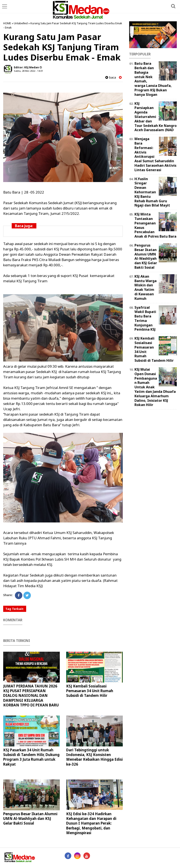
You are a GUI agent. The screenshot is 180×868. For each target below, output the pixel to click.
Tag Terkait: (15, 609)
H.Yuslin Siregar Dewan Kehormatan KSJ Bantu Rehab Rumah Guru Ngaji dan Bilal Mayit (152, 192)
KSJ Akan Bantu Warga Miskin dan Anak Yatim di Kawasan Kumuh (146, 287)
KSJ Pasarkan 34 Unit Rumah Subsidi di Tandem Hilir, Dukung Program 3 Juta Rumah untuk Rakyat (31, 757)
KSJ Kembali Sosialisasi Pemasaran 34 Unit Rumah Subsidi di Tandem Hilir (90, 691)
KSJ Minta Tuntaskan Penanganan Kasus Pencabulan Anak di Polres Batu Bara (155, 225)
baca (111, 77)
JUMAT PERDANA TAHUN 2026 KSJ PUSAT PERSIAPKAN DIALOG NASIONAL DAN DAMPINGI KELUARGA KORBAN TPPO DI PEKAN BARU (31, 695)
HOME (7, 23)
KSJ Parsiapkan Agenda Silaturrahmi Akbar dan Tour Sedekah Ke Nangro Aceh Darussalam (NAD (156, 117)
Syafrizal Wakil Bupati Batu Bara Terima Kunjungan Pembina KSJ (145, 319)
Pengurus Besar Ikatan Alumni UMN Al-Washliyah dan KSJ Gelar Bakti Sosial (30, 819)
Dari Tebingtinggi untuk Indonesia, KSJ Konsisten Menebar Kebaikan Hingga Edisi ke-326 (94, 757)
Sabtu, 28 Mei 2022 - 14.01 (28, 71)
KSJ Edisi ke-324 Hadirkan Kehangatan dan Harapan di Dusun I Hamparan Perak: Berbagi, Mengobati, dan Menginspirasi (91, 823)
